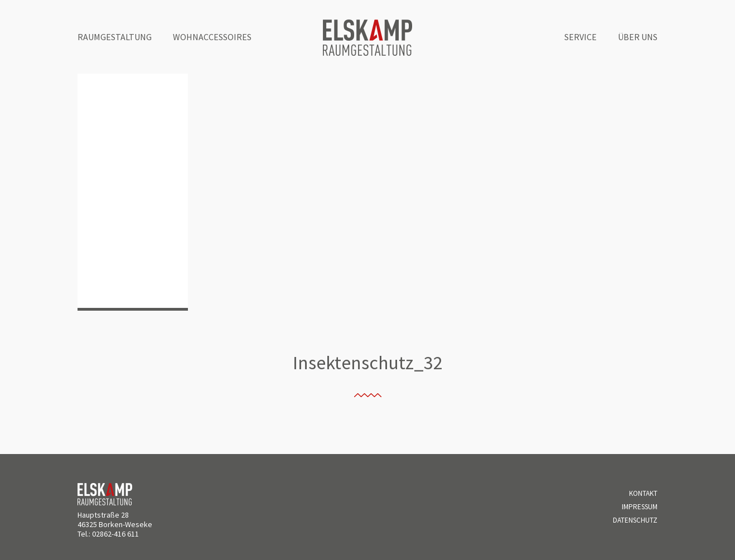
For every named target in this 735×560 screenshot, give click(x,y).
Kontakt (643, 493)
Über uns (638, 37)
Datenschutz (635, 520)
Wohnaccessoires (212, 37)
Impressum (640, 507)
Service (581, 37)
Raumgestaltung (115, 37)
